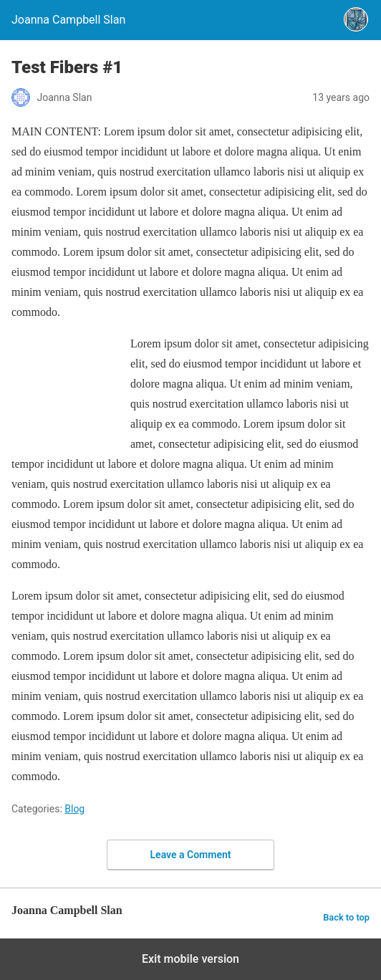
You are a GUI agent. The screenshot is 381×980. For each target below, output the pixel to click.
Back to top (346, 917)
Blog (74, 809)
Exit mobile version (190, 959)
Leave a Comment (191, 855)
